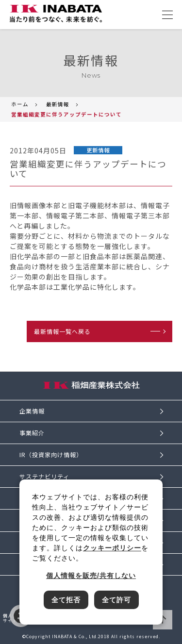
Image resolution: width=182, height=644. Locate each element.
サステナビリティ (44, 477)
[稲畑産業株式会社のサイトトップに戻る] (56, 14)
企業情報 (32, 411)
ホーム (20, 104)
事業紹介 (32, 433)
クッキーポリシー (112, 548)
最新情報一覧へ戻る (62, 331)
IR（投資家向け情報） (51, 455)
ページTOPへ (163, 620)
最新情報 (58, 104)
